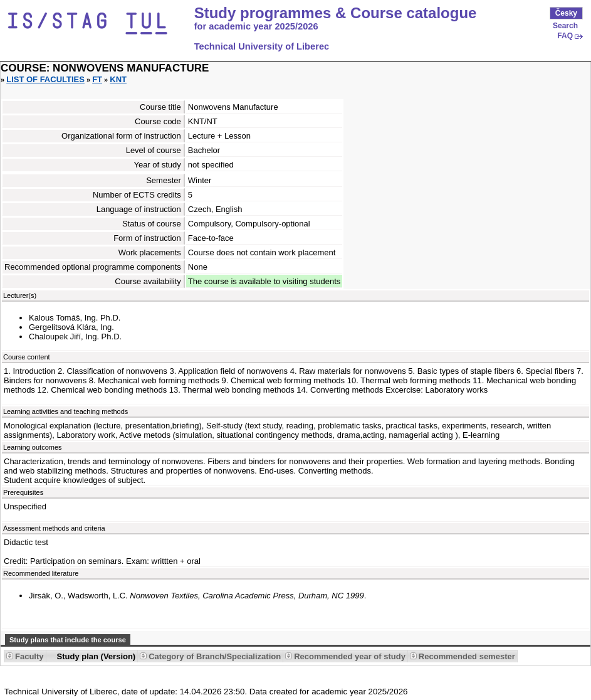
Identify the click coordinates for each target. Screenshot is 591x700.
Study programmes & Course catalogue (336, 13)
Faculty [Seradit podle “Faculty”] (29, 656)
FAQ (565, 36)
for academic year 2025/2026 (256, 26)
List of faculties (45, 79)
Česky (566, 13)
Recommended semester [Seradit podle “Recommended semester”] (467, 656)
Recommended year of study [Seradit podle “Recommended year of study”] (350, 656)
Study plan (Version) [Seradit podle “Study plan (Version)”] (97, 656)
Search (565, 26)
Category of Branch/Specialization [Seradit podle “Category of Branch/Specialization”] (215, 656)
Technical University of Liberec (262, 46)
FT (97, 79)
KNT (118, 79)
